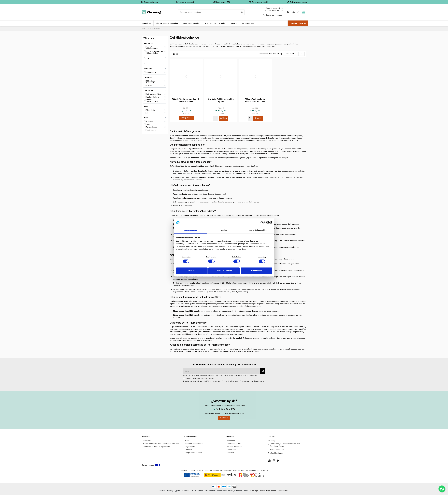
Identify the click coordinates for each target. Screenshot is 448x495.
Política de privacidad (230, 381)
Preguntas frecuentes (193, 453)
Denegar (192, 271)
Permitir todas (256, 271)
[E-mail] (222, 371)
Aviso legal (254, 491)
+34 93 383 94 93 (274, 11)
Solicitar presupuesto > (299, 2)
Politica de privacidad (268, 491)
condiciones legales (207, 378)
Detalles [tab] (224, 230)
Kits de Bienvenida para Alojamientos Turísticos (161, 444)
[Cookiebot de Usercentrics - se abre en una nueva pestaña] (262, 223)
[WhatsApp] (442, 489)
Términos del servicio (248, 381)
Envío (187, 441)
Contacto (189, 450)
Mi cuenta (231, 441)
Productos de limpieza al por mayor (157, 447)
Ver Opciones (186, 118)
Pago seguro (190, 447)
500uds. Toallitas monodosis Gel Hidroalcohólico (186, 100)
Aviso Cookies (283, 491)
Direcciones (232, 450)
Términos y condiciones (194, 444)
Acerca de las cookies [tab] (258, 230)
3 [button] (302, 54)
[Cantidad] (216, 118)
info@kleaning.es (276, 453)
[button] (291, 54)
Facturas (230, 453)
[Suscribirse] (263, 371)
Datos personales (234, 444)
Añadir (224, 118)
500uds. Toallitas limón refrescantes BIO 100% (255, 100)
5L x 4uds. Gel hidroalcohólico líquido (221, 100)
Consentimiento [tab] (190, 230)
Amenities (147, 441)
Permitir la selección (224, 271)
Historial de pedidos (235, 447)
